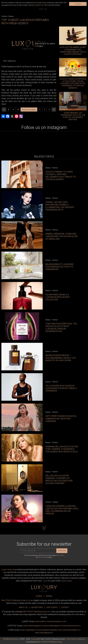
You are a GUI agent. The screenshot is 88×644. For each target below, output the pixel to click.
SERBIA (49, 596)
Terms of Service (43, 557)
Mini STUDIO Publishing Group (50, 642)
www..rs (41, 621)
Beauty (11, 16)
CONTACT (65, 607)
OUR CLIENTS (52, 607)
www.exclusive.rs (72, 626)
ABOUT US (23, 607)
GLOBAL (39, 596)
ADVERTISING (37, 607)
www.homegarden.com (50, 630)
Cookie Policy (39, 5)
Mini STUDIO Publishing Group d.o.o (16, 600)
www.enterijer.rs (29, 630)
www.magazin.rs (33, 626)
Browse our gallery (29, 110)
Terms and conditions (75, 639)
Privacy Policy (60, 555)
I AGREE (78, 4)
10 (18, 110)
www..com (57, 621)
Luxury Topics (7, 569)
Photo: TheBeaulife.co (10, 61)
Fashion (4, 16)
